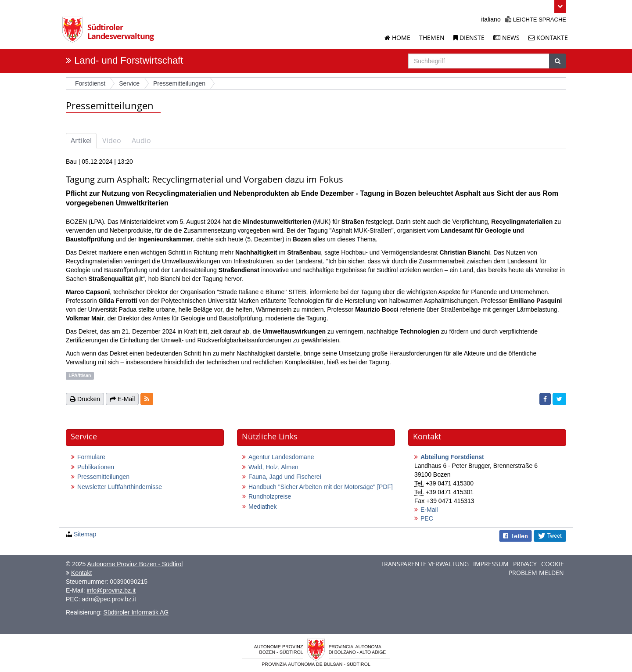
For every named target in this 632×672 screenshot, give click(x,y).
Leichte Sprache (536, 20)
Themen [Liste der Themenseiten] (432, 38)
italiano (491, 19)
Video (112, 140)
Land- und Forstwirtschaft (129, 60)
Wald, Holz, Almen (273, 467)
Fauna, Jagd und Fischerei (285, 477)
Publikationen (96, 467)
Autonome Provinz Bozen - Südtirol (135, 564)
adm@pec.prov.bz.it (109, 599)
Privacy (525, 564)
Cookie (553, 564)
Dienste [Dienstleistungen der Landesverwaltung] (469, 38)
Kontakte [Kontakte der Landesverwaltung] (548, 38)
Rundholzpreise (270, 496)
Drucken (85, 399)
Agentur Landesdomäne (281, 457)
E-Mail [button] (122, 399)
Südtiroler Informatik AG (136, 612)
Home (397, 38)
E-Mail (429, 510)
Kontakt (81, 573)
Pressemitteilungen (103, 477)
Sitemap (85, 534)
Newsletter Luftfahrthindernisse (120, 487)
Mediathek (263, 507)
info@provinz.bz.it (111, 590)
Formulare (91, 457)
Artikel (81, 140)
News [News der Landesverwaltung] (506, 38)
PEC (427, 518)
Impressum (491, 564)
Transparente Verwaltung (425, 564)
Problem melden (536, 573)
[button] (560, 6)
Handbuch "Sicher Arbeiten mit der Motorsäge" (321, 487)
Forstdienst (90, 83)
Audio (141, 140)
